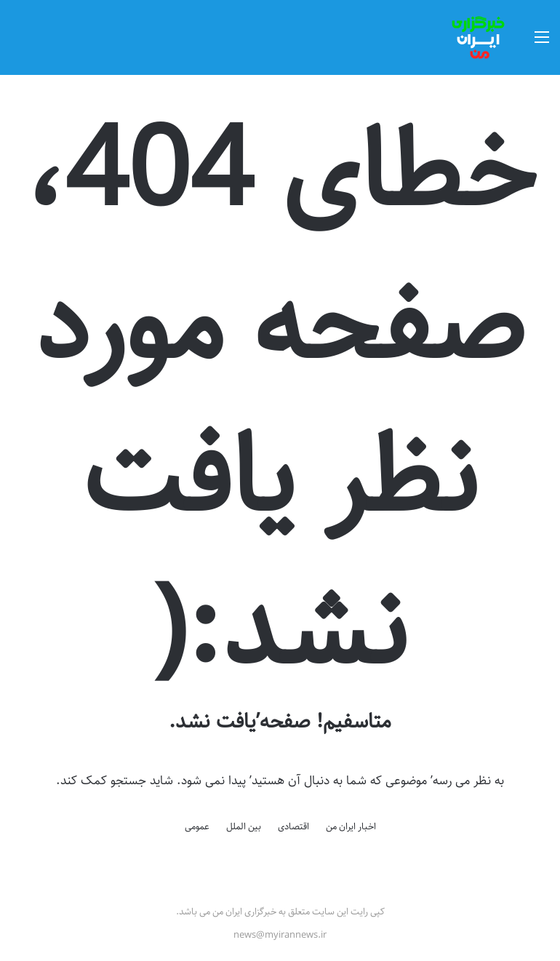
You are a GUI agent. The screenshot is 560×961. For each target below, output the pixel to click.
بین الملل (244, 826)
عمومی (197, 826)
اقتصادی (293, 826)
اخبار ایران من (351, 826)
